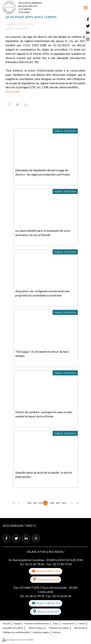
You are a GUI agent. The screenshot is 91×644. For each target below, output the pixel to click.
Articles (57, 632)
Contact (82, 623)
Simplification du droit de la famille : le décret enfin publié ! (44, 475)
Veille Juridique (36, 628)
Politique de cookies (59, 628)
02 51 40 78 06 (35, 564)
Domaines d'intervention (37, 623)
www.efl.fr (23, 28)
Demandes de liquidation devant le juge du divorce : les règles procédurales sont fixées (43, 172)
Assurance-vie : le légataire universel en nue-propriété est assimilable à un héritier (43, 293)
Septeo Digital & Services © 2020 (18, 640)
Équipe (17, 623)
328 (52, 503)
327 (46, 503)
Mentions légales (41, 632)
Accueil (6, 623)
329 (58, 503)
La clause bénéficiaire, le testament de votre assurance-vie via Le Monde (43, 233)
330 (63, 503)
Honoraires (68, 623)
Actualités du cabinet (13, 628)
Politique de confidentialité (16, 632)
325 (35, 503)
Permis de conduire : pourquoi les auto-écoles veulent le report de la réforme (44, 414)
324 (29, 503)
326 (40, 503)
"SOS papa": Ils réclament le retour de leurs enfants (42, 354)
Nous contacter (48, 571)
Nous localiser (48, 580)
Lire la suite (13, 91)
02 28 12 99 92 (35, 596)
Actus (56, 623)
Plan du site (80, 628)
